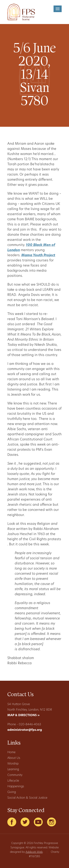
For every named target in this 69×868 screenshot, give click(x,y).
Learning (13, 769)
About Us (14, 758)
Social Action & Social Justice (27, 798)
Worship (13, 764)
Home (11, 752)
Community (15, 775)
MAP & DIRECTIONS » (23, 715)
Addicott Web (34, 852)
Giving (12, 792)
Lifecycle (13, 781)
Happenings (16, 787)
